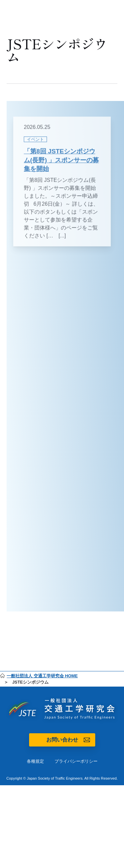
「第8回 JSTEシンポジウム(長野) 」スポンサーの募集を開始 (61, 164)
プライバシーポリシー (76, 761)
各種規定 (35, 761)
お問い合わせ (62, 740)
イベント (35, 143)
